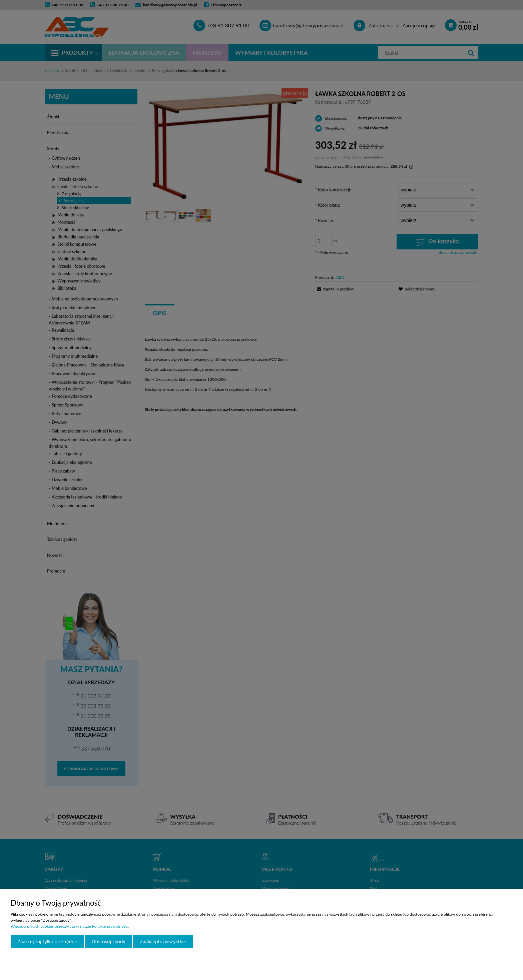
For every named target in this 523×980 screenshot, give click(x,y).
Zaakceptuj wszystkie (163, 941)
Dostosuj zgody (108, 941)
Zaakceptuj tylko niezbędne (47, 941)
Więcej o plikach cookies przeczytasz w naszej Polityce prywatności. (70, 926)
